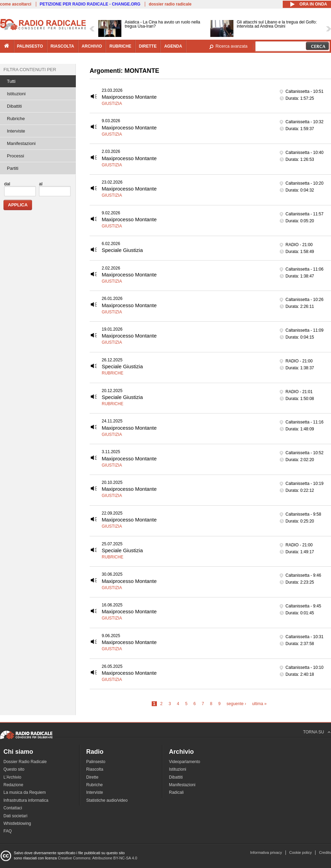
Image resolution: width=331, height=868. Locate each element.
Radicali (176, 792)
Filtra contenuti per (30, 70)
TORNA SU (314, 732)
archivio (92, 46)
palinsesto (30, 46)
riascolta (62, 46)
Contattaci (13, 808)
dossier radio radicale (170, 4)
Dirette (92, 777)
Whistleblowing (17, 823)
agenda (173, 46)
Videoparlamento (185, 762)
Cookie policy (300, 852)
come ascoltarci (16, 4)
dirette (148, 46)
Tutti (11, 81)
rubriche (120, 46)
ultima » (259, 704)
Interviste (16, 131)
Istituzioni (16, 94)
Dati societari (15, 816)
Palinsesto (96, 762)
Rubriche (113, 373)
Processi (16, 156)
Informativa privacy (266, 852)
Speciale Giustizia (122, 250)
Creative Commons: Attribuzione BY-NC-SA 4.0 (98, 858)
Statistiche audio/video (107, 800)
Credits (325, 852)
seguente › (236, 704)
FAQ (8, 831)
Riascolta (95, 769)
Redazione (13, 785)
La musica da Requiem (25, 792)
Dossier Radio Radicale (25, 762)
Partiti (13, 168)
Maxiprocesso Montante (129, 97)
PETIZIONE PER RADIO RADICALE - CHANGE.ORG (90, 4)
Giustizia (112, 104)
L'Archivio (12, 777)
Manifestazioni (21, 143)
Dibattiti (14, 106)
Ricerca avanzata (232, 46)
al (41, 184)
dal (7, 184)
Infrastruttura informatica (26, 800)
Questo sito (14, 769)
